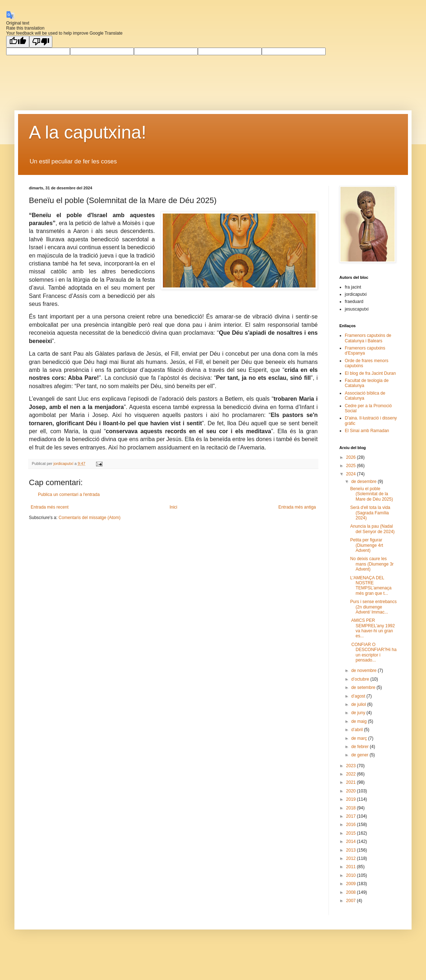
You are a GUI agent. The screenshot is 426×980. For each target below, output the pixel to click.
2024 (352, 474)
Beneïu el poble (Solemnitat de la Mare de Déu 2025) (371, 494)
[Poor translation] (41, 42)
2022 (352, 774)
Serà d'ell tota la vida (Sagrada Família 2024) (370, 513)
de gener (360, 755)
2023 (352, 766)
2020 (352, 791)
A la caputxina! (88, 132)
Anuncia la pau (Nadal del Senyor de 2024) (372, 529)
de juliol (359, 704)
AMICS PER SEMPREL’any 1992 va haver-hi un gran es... (373, 628)
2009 (352, 884)
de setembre (364, 687)
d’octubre (361, 679)
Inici (173, 507)
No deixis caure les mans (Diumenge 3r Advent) (372, 564)
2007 (352, 901)
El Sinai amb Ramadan (367, 431)
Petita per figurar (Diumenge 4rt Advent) (367, 545)
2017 (352, 816)
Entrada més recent (50, 507)
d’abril (358, 730)
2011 (352, 867)
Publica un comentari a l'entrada (69, 495)
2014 (352, 841)
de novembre (364, 671)
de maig (360, 721)
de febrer (360, 747)
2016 (352, 825)
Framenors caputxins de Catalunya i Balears (368, 338)
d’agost (359, 696)
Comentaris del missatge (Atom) (89, 518)
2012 (352, 858)
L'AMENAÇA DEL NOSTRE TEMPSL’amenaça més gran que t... (371, 586)
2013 (352, 850)
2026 (352, 457)
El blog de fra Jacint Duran (370, 373)
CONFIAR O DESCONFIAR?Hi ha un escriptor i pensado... (373, 652)
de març (360, 738)
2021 (352, 782)
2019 (352, 799)
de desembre (364, 482)
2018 (352, 808)
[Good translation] (18, 42)
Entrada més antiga (297, 507)
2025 (352, 466)
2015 (352, 833)
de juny (359, 713)
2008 (352, 892)
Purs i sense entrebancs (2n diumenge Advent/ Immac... (373, 607)
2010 (352, 875)
